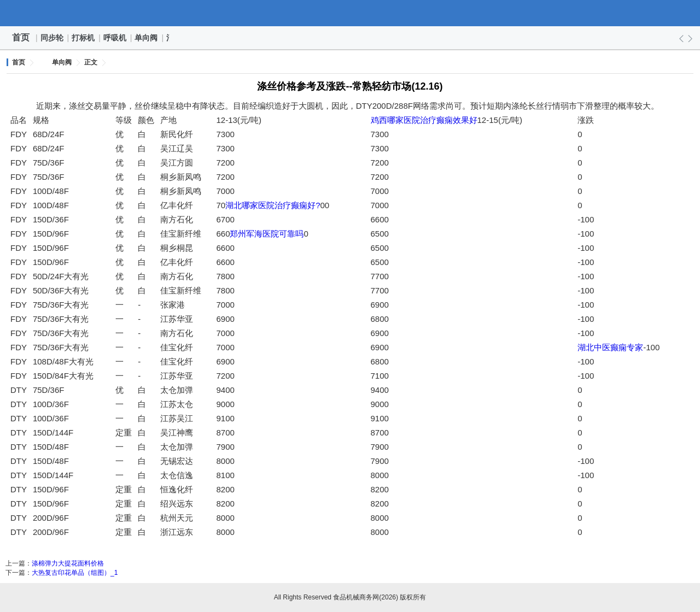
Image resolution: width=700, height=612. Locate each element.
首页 (21, 37)
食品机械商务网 (350, 13)
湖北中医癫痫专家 (610, 347)
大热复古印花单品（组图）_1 (75, 573)
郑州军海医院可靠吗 (267, 234)
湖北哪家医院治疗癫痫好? (273, 205)
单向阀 (147, 38)
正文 (91, 62)
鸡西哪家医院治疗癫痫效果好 (424, 120)
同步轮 (52, 38)
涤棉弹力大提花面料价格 (68, 563)
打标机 (84, 38)
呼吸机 (115, 38)
